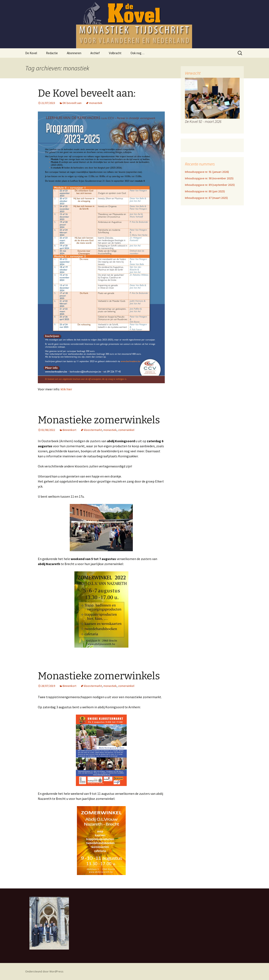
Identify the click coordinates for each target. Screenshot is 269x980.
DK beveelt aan (72, 103)
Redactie (52, 53)
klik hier (66, 389)
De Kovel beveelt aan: (87, 93)
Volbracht (115, 53)
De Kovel (31, 53)
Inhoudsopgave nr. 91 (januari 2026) (207, 172)
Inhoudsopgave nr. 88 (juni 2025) (205, 191)
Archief (95, 53)
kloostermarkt (93, 430)
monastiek (96, 103)
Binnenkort (69, 430)
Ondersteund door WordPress (44, 971)
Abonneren (74, 53)
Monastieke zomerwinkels (99, 420)
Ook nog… (137, 53)
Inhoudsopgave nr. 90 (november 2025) (209, 178)
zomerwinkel (126, 430)
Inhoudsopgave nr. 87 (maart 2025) (206, 198)
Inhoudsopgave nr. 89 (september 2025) (210, 185)
